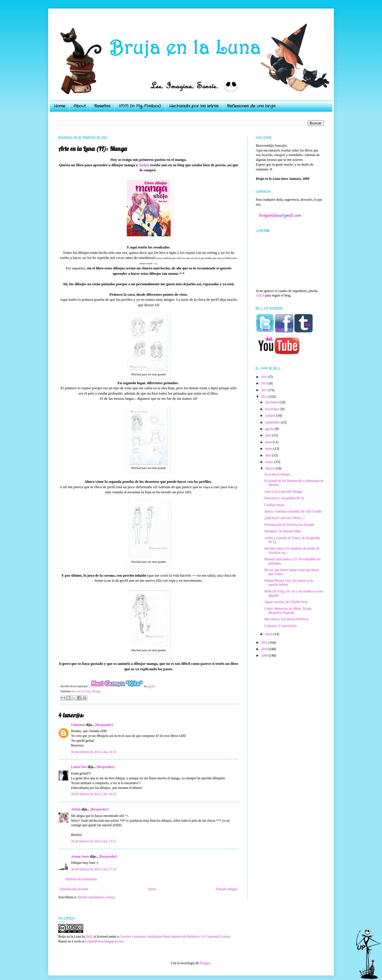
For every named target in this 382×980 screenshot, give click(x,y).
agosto (270, 429)
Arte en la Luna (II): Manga (283, 492)
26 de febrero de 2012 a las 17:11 (94, 841)
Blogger (205, 963)
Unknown (78, 725)
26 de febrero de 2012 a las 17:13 (94, 869)
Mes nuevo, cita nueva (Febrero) (286, 619)
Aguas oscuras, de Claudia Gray (286, 602)
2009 (265, 656)
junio (269, 442)
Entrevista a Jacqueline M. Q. (284, 498)
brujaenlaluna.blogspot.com (104, 941)
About (80, 106)
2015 (265, 377)
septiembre (273, 422)
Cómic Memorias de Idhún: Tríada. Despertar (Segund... (288, 611)
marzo (270, 462)
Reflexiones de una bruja (251, 106)
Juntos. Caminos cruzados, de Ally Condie (293, 511)
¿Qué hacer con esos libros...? (285, 518)
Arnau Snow (80, 856)
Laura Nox (79, 767)
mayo (269, 449)
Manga (96, 691)
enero (269, 634)
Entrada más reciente (74, 889)
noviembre (273, 409)
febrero (271, 468)
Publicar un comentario (81, 879)
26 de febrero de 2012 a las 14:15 (94, 752)
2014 (265, 383)
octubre (271, 416)
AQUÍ (260, 295)
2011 (265, 642)
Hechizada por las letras (194, 106)
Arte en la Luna (81, 691)
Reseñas (102, 106)
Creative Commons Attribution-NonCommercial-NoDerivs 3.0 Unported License (175, 936)
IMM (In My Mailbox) (140, 106)
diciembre (272, 402)
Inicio (152, 889)
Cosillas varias (274, 505)
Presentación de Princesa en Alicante (289, 525)
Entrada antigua (227, 889)
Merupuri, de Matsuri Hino (283, 531)
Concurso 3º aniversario (281, 626)
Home (59, 106)
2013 (265, 390)
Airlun (144, 165)
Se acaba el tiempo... (278, 474)
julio (269, 435)
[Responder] (104, 725)
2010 (265, 649)
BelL (89, 936)
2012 (265, 397)
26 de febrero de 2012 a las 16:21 (94, 794)
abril (269, 455)
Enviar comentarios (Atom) (96, 897)
